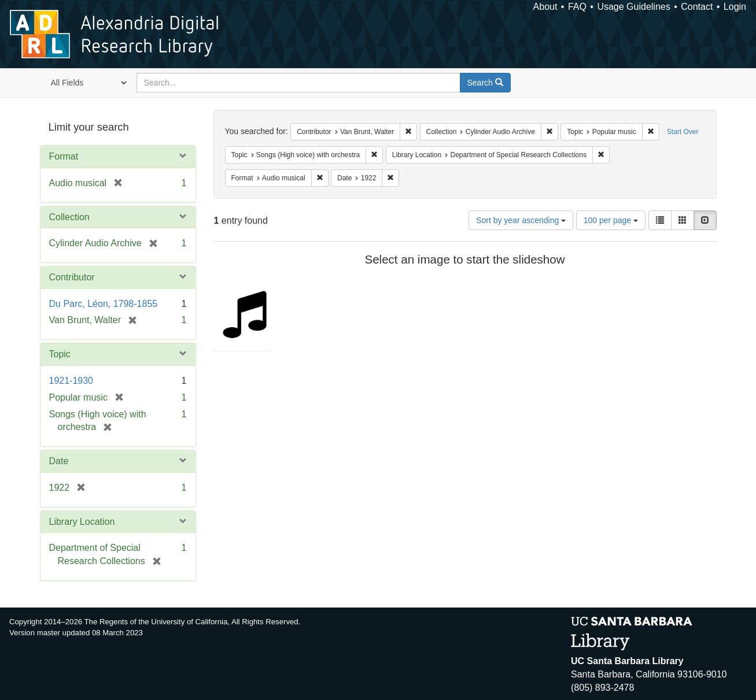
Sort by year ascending (521, 220)
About (545, 7)
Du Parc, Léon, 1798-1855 (104, 304)
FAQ (577, 7)
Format (64, 156)
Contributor (72, 277)
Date (59, 461)
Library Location (82, 522)
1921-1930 (71, 381)
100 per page (611, 220)
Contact (697, 7)
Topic (60, 354)
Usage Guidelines (633, 7)
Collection (69, 217)
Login (735, 7)
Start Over (683, 132)
